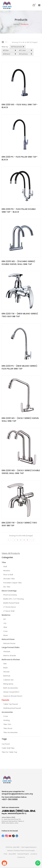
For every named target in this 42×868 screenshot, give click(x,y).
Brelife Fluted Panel (11, 603)
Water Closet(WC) (11, 692)
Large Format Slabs (11, 647)
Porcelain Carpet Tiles (12, 583)
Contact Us (21, 857)
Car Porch (6, 744)
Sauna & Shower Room (13, 696)
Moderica (6, 615)
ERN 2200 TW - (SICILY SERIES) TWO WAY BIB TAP (19, 524)
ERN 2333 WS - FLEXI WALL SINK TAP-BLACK (20, 106)
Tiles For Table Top (9, 752)
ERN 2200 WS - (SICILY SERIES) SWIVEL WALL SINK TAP (20, 419)
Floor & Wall (8, 575)
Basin (6, 668)
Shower (6, 672)
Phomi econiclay (10, 595)
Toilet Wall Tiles (8, 748)
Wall (5, 566)
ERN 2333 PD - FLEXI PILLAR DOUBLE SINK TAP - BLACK (19, 210)
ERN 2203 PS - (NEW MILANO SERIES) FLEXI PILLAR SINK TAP (19, 367)
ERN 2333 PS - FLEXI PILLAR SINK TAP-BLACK (20, 158)
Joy (5, 623)
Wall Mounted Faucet (12, 708)
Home (16, 24)
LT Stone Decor (10, 607)
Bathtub (7, 676)
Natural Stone (8, 639)
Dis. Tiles (7, 587)
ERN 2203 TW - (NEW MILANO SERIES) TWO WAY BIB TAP (20, 315)
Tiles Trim (7, 724)
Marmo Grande (10, 655)
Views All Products (11, 553)
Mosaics (7, 571)
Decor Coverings (9, 591)
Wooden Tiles (9, 579)
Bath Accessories (11, 688)
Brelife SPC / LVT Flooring (13, 599)
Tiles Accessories (10, 732)
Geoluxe (7, 651)
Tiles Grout (8, 728)
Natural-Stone (9, 643)
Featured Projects (23, 854)
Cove (6, 716)
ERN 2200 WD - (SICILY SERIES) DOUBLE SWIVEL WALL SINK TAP (21, 472)
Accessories (7, 712)
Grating (6, 720)
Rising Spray (8, 684)
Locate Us (34, 854)
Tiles (4, 562)
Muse (6, 635)
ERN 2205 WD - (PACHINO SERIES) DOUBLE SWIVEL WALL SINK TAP (18, 263)
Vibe (5, 627)
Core (5, 631)
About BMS (12, 854)
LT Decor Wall (9, 611)
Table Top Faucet (11, 704)
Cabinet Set (8, 680)
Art (5, 619)
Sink (5, 664)
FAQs (5, 854)
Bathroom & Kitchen (11, 660)
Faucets (5, 700)
